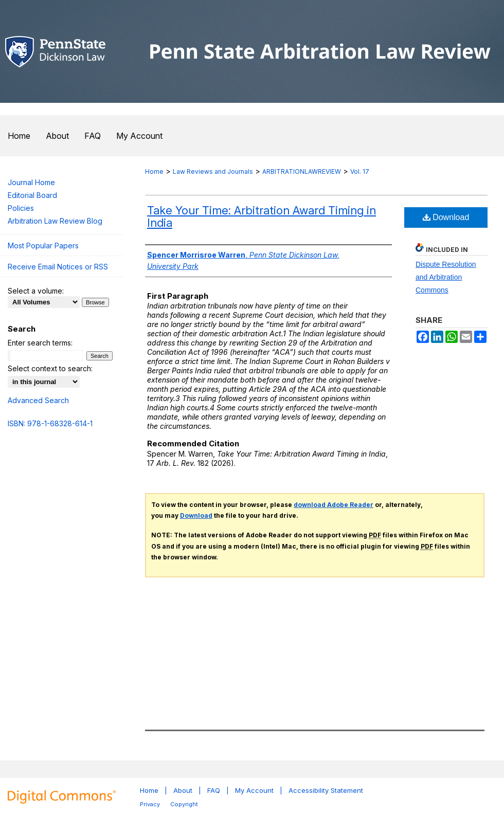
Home (154, 171)
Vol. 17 (360, 171)
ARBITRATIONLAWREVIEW (302, 171)
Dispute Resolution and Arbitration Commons (446, 277)
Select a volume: (36, 291)
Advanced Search (38, 400)
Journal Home (31, 182)
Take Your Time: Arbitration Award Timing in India (262, 216)
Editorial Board (32, 195)
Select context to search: (50, 368)
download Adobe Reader (334, 505)
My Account (254, 790)
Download (446, 217)
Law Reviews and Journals (213, 171)
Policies (21, 208)
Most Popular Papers (43, 246)
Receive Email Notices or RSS (58, 267)
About (183, 790)
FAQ (214, 790)
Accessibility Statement (326, 790)
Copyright (184, 804)
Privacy (150, 804)
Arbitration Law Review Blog (55, 221)
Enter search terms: (40, 343)
